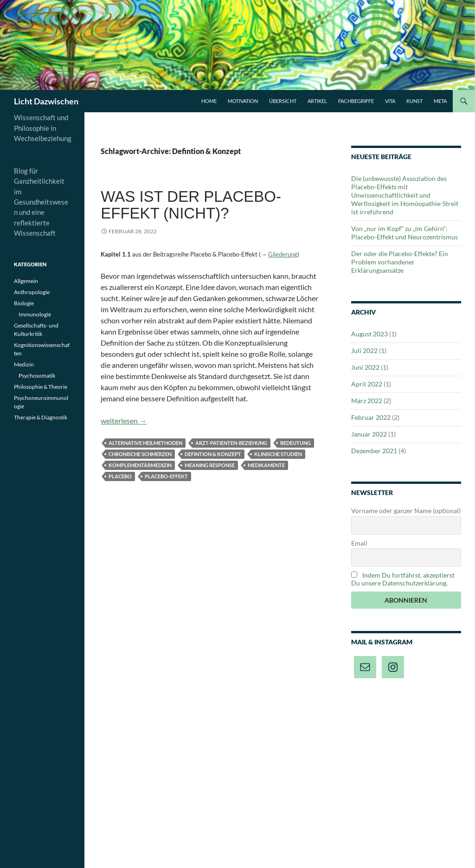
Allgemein (26, 281)
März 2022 (367, 401)
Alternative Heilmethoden (145, 443)
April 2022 (367, 384)
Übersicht (283, 101)
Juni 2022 (365, 367)
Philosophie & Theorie (41, 387)
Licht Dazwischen (46, 101)
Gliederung (283, 254)
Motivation (243, 101)
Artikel (317, 101)
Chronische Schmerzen (140, 454)
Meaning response (210, 465)
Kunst (414, 101)
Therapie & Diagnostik (41, 417)
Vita (390, 101)
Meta (440, 101)
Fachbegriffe (356, 101)
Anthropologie (32, 292)
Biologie (24, 303)
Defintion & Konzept (213, 454)
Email (359, 543)
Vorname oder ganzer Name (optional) (406, 511)
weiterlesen (124, 421)
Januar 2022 (369, 434)
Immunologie (35, 314)
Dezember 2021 (374, 451)
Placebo (120, 476)
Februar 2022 (371, 417)
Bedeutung (295, 443)
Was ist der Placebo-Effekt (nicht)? (191, 205)
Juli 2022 (364, 350)
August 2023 (369, 334)
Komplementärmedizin (140, 465)
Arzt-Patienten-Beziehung (231, 443)
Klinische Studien (278, 454)
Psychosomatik (37, 376)
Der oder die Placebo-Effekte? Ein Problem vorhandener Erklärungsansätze (400, 262)
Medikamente (266, 465)
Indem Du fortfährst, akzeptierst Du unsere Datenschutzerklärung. (403, 579)
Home (209, 101)
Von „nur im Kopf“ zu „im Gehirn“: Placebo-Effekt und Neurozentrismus (404, 233)
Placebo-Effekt (166, 476)
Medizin (24, 364)
